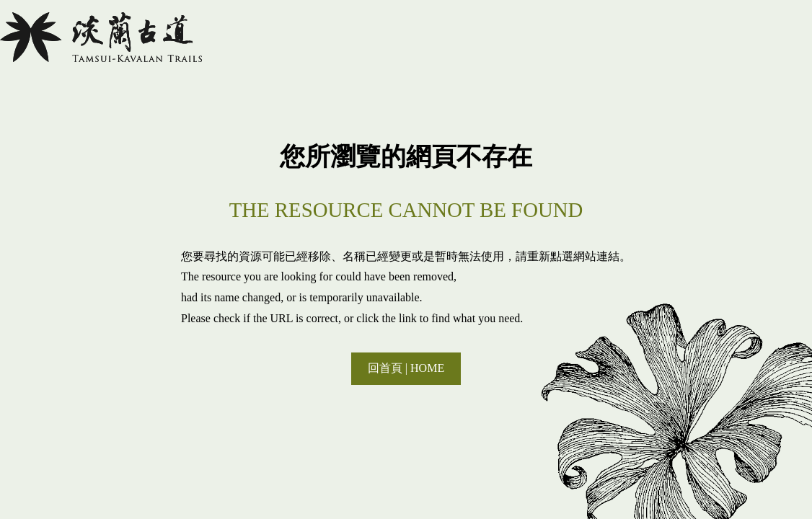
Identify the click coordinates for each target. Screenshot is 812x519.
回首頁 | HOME (406, 368)
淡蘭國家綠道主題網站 (101, 37)
